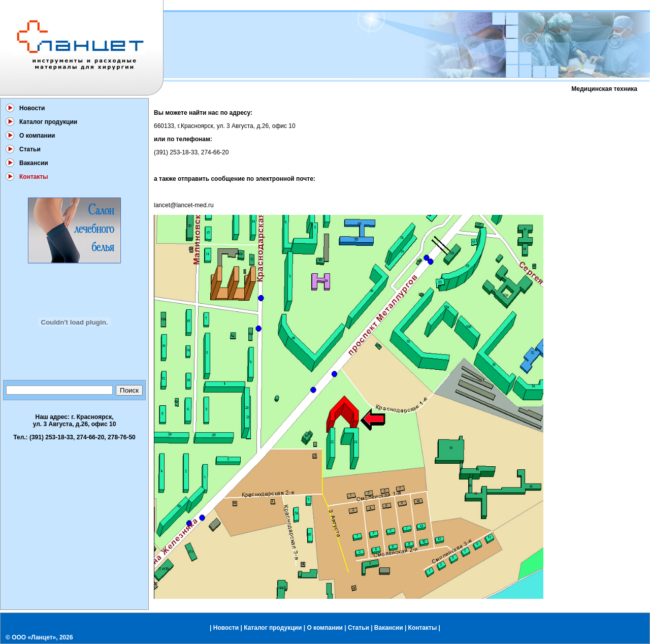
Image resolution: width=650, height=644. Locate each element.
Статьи (30, 149)
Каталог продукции (48, 122)
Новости (32, 108)
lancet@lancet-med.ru (184, 205)
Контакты (423, 628)
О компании (37, 136)
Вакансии (34, 163)
